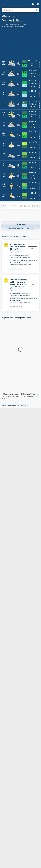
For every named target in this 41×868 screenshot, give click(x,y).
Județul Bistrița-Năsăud (11, 24)
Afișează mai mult (16, 269)
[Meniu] (3, 4)
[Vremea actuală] (20, 16)
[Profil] (33, 4)
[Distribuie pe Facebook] (25, 206)
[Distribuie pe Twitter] (29, 206)
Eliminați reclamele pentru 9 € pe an (20, 226)
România (23, 24)
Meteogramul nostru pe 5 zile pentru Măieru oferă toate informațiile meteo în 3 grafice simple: (20, 396)
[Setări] (38, 4)
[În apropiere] (36, 10)
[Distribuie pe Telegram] (33, 206)
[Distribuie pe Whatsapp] (21, 206)
